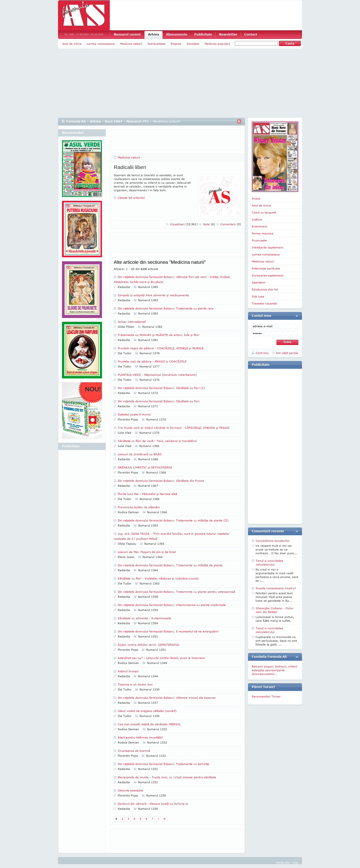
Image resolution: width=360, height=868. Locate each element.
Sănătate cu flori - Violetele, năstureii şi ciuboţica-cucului (158, 578)
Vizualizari (184, 224)
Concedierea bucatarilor (273, 541)
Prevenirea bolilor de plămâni (139, 507)
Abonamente (177, 34)
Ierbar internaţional (132, 322)
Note (209, 224)
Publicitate (203, 34)
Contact (251, 34)
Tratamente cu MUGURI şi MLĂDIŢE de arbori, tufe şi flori (158, 335)
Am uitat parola (287, 353)
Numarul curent (127, 34)
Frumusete (259, 240)
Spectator (259, 282)
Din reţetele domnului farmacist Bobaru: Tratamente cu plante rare (166, 308)
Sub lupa (258, 296)
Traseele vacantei (264, 303)
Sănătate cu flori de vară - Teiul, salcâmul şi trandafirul (157, 441)
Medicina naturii (131, 44)
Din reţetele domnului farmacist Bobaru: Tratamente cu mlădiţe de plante (170, 565)
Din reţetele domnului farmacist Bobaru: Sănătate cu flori (159, 401)
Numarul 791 (138, 121)
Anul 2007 (114, 121)
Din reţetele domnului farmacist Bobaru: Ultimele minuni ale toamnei (167, 698)
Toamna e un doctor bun (135, 684)
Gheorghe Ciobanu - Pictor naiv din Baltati (275, 610)
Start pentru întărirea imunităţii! (140, 737)
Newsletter (228, 34)
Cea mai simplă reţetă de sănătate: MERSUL (149, 724)
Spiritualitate (156, 44)
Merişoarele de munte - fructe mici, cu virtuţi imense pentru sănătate (167, 777)
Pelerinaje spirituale (266, 268)
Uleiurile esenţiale (130, 790)
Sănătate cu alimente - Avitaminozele (144, 618)
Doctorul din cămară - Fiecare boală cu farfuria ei (153, 804)
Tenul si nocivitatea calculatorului (269, 562)
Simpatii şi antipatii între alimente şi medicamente (153, 295)
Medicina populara (217, 44)
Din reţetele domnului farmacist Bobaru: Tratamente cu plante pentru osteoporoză (176, 592)
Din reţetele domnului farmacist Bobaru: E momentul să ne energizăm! (168, 631)
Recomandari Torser (266, 696)
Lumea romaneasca (101, 44)
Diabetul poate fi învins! (134, 414)
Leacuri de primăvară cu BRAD (140, 454)
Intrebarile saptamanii (267, 247)
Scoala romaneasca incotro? (276, 588)
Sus (296, 862)
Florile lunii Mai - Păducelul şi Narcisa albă (147, 494)
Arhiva (153, 34)
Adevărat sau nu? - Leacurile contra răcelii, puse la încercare (161, 658)
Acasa (256, 198)
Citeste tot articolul (131, 198)
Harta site (283, 862)
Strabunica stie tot (265, 289)
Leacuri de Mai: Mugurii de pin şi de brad (147, 552)
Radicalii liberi (130, 167)
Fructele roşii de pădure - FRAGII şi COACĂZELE (152, 361)
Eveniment (259, 226)
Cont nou (262, 353)
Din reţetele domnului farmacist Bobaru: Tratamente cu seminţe (163, 764)
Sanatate (193, 44)
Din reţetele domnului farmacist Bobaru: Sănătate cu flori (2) (161, 388)
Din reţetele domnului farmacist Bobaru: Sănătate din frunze (161, 481)
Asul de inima (72, 44)
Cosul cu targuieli (264, 212)
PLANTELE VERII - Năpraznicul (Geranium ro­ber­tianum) (157, 375)
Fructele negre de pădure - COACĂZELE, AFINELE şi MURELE (161, 348)
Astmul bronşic (128, 671)
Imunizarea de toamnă (134, 751)
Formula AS (76, 121)
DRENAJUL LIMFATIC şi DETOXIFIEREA (145, 467)
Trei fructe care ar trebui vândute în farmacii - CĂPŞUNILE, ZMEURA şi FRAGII (174, 428)
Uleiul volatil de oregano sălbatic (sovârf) (147, 711)
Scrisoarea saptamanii (268, 275)
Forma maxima (262, 233)
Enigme (176, 44)
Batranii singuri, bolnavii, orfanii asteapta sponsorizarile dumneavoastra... (274, 670)
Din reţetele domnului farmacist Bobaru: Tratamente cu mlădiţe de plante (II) (173, 520)
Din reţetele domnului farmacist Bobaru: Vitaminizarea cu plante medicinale (172, 605)
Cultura (257, 219)
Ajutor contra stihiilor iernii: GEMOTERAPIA (148, 645)
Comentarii (231, 224)
